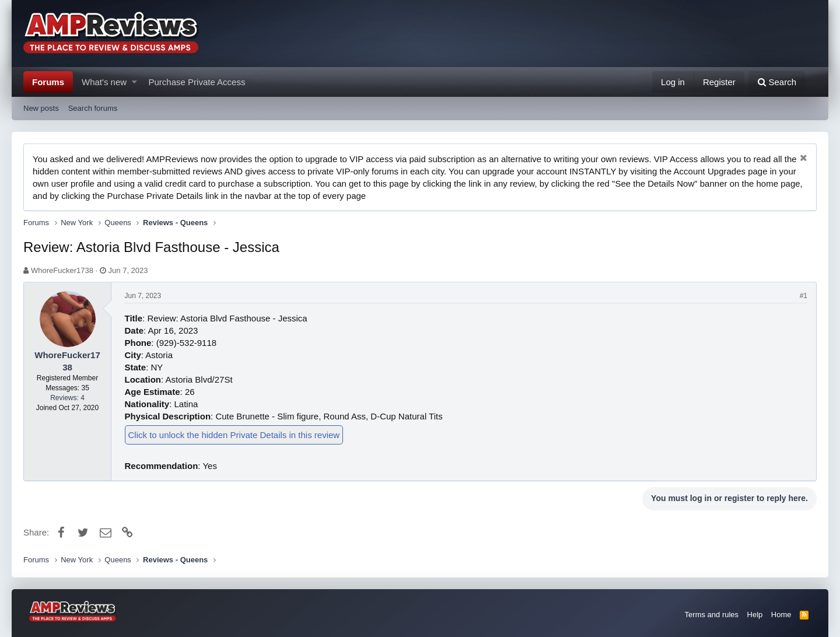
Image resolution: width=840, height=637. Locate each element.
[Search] (777, 82)
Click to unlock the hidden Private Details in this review (234, 435)
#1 (804, 296)
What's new (104, 82)
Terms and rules (712, 615)
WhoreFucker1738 (62, 270)
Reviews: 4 (67, 398)
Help (755, 615)
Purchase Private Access (197, 82)
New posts (41, 108)
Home (781, 615)
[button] (134, 82)
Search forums (93, 108)
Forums (48, 82)
